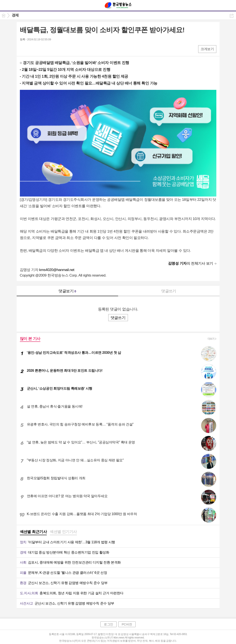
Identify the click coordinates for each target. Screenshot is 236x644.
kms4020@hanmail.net (57, 270)
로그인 (108, 624)
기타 (49, 49)
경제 (15, 15)
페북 (24, 49)
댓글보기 (67, 291)
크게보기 (207, 49)
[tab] (33, 532)
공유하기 (232, 16)
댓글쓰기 (169, 291)
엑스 (32, 49)
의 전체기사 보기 (191, 263)
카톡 (41, 49)
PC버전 (127, 624)
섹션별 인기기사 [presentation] (63, 532)
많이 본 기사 (30, 339)
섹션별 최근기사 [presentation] (33, 532)
